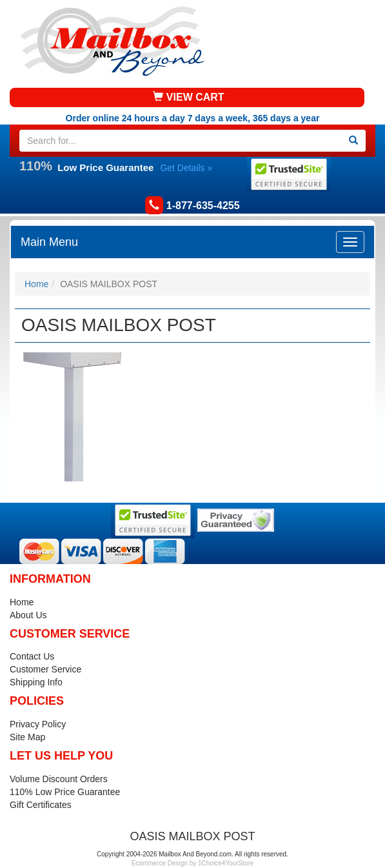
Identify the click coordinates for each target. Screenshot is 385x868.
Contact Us (32, 656)
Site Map (27, 737)
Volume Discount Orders (59, 779)
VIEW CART (188, 97)
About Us (28, 615)
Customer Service (45, 669)
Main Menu (49, 242)
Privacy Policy (38, 724)
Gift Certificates (41, 805)
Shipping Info (36, 682)
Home (36, 284)
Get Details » (186, 168)
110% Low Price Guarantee (65, 792)
